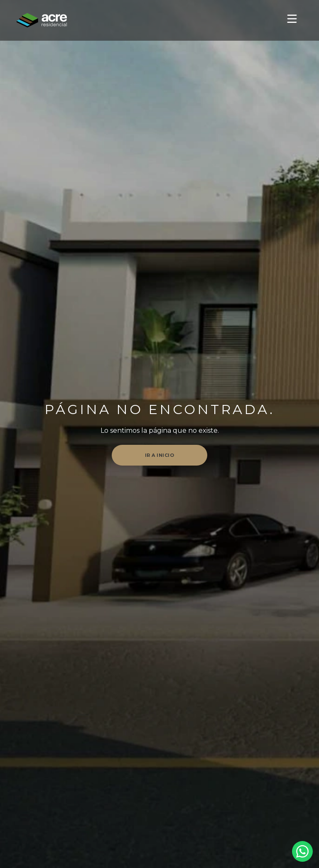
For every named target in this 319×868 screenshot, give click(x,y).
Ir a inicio (160, 455)
